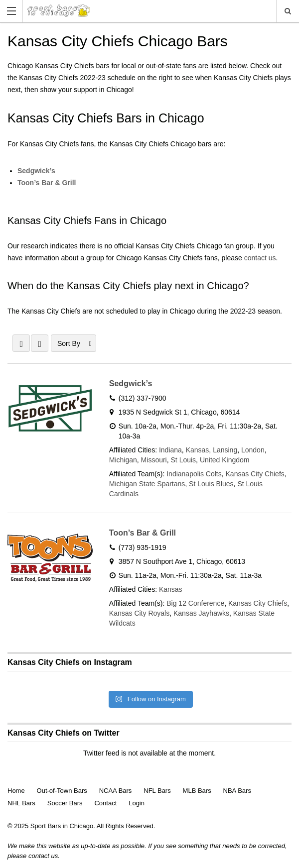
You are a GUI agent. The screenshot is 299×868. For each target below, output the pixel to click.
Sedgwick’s (36, 171)
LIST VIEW (40, 343)
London (253, 450)
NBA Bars (237, 791)
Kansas (198, 450)
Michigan (123, 460)
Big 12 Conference (195, 603)
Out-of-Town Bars (62, 791)
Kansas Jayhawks (201, 613)
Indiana (170, 450)
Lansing (225, 450)
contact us (260, 258)
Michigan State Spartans (147, 484)
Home (16, 791)
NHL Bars (21, 803)
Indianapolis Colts (194, 474)
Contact (105, 803)
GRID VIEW (21, 343)
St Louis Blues (211, 484)
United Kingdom (225, 460)
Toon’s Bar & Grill (47, 183)
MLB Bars (197, 791)
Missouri (154, 460)
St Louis (184, 460)
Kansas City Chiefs (255, 474)
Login (137, 803)
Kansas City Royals (139, 613)
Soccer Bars (65, 803)
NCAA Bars (116, 791)
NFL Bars (157, 791)
